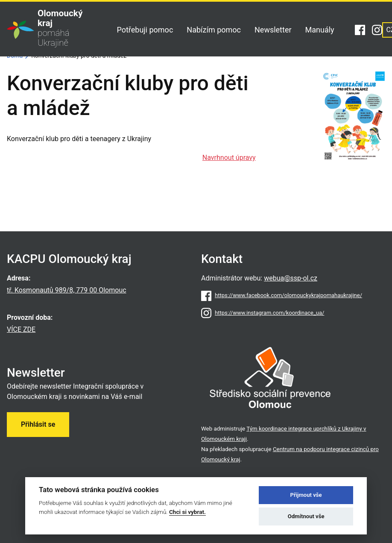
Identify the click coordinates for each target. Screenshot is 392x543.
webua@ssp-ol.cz (291, 278)
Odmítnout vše (306, 516)
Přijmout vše (306, 495)
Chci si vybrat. (187, 512)
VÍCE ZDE (21, 329)
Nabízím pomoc (214, 30)
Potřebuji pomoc (145, 30)
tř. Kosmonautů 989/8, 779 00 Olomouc (67, 290)
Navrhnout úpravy (229, 158)
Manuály (320, 30)
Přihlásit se (38, 424)
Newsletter (273, 30)
